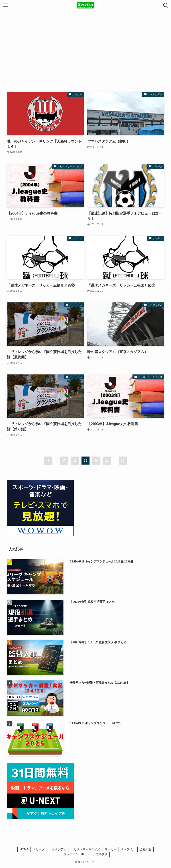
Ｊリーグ (39, 849)
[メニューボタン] (5, 5)
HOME (24, 849)
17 (64, 461)
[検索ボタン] (166, 5)
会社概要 (146, 849)
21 (107, 461)
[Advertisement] (85, 44)
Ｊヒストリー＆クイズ (85, 849)
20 (96, 461)
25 (123, 461)
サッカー (110, 849)
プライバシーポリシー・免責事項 (85, 854)
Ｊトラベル (128, 849)
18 (75, 461)
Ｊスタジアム (58, 849)
